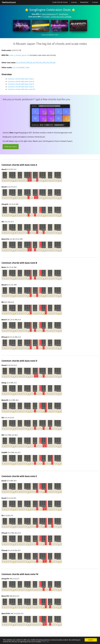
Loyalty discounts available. (61, 17)
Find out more (11, 147)
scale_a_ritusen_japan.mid (19, 55)
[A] (48, 63)
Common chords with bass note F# (21, 89)
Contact (95, 2)
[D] (24, 63)
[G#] (44, 63)
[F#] (37, 63)
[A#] (51, 63)
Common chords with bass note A (21, 79)
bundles (47, 17)
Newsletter (84, 2)
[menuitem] (9, 2)
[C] (17, 63)
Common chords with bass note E (21, 87)
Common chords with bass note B (21, 81)
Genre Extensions (49, 14)
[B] (54, 63)
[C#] (21, 63)
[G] (40, 63)
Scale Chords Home (60, 2)
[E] (31, 63)
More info (46, 642)
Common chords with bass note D (21, 84)
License (74, 2)
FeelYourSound (9, 2)
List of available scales (21, 67)
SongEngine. (64, 14)
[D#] (28, 63)
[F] (34, 63)
